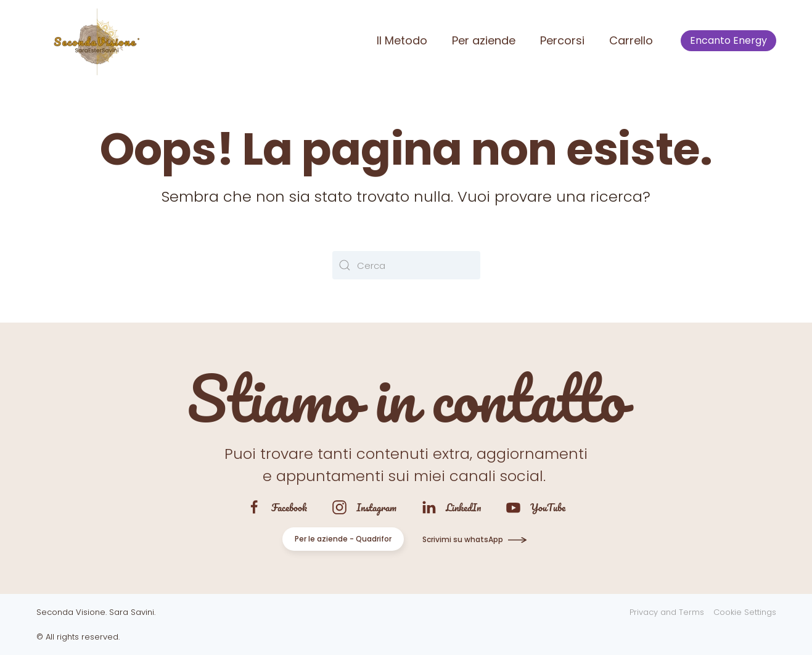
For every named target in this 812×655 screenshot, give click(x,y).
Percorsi (562, 40)
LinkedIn (463, 507)
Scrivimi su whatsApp (463, 539)
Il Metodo (402, 40)
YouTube (548, 507)
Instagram (376, 507)
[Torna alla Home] (95, 41)
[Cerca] (406, 265)
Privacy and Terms (667, 612)
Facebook (289, 507)
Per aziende (484, 40)
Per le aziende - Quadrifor (343, 539)
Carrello (631, 40)
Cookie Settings (745, 612)
